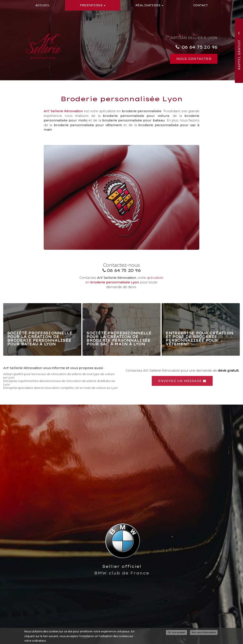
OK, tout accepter (176, 633)
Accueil (43, 5)
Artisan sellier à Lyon (194, 38)
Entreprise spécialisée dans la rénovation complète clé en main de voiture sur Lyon (60, 388)
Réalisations (149, 5)
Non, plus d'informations (204, 633)
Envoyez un (182, 381)
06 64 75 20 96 (200, 47)
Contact (200, 5)
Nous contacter (194, 59)
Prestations (93, 5)
